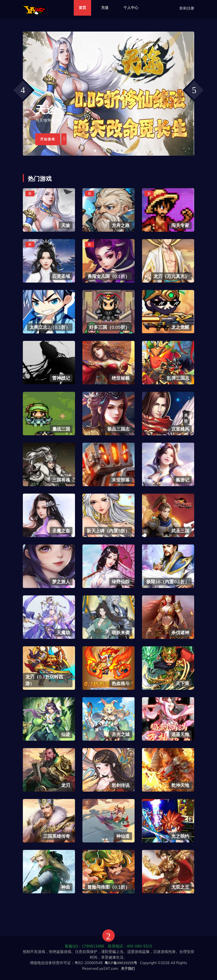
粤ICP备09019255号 (121, 963)
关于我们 (128, 969)
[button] (95, 151)
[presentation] (23, 90)
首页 (82, 8)
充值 (105, 8)
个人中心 (131, 8)
